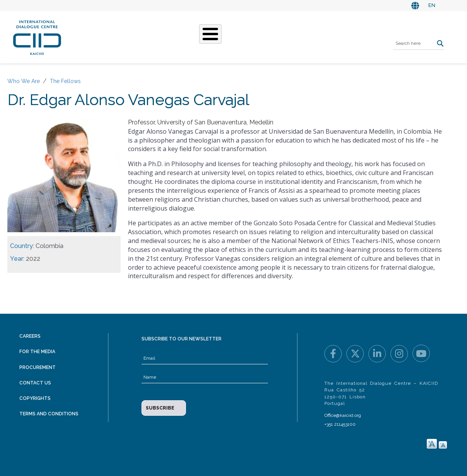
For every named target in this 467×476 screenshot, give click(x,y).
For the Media (37, 352)
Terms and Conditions (49, 414)
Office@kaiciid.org (343, 415)
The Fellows (65, 81)
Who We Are (138, 36)
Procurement (37, 367)
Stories (225, 36)
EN (432, 5)
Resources (294, 36)
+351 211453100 (340, 424)
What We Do (184, 36)
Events (257, 36)
